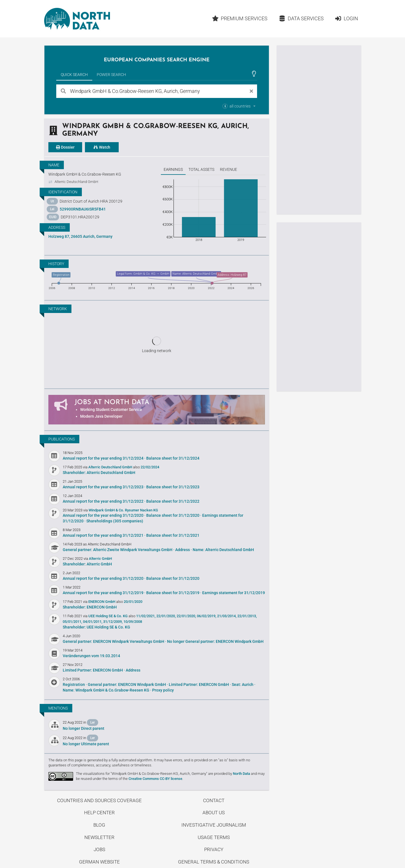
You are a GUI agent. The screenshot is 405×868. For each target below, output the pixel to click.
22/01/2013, (247, 616)
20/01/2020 (133, 602)
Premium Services (240, 18)
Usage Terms (214, 837)
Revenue (229, 169)
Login (346, 18)
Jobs (99, 849)
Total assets (201, 169)
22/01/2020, (166, 616)
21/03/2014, (227, 616)
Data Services (301, 18)
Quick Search (74, 75)
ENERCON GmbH (102, 602)
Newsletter (99, 837)
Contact (214, 800)
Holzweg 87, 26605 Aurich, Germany (80, 236)
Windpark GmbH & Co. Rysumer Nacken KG (123, 510)
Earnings (173, 169)
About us (214, 813)
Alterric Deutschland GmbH (111, 467)
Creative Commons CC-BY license (155, 779)
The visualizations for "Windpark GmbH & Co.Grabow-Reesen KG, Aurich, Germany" (142, 774)
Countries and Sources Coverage (99, 800)
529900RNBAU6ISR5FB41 (83, 209)
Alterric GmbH (100, 559)
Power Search (111, 75)
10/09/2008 (133, 622)
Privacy (214, 849)
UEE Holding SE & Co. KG (108, 616)
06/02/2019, (207, 616)
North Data (241, 774)
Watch (102, 147)
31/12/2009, (113, 622)
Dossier (65, 147)
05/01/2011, (72, 622)
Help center (99, 813)
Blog (99, 825)
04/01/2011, (93, 622)
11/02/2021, (146, 616)
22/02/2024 (150, 467)
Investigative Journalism (214, 825)
